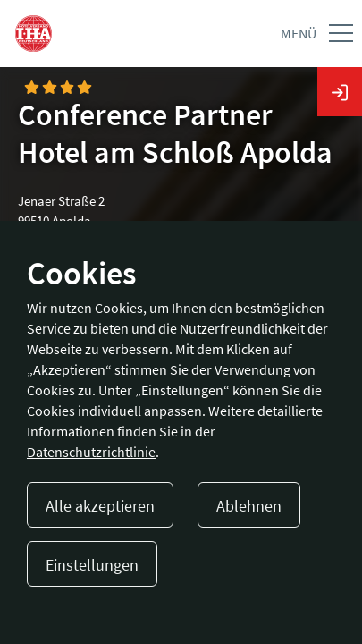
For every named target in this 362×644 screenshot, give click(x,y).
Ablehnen (249, 506)
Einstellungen (92, 565)
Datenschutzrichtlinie (91, 452)
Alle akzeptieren (100, 506)
